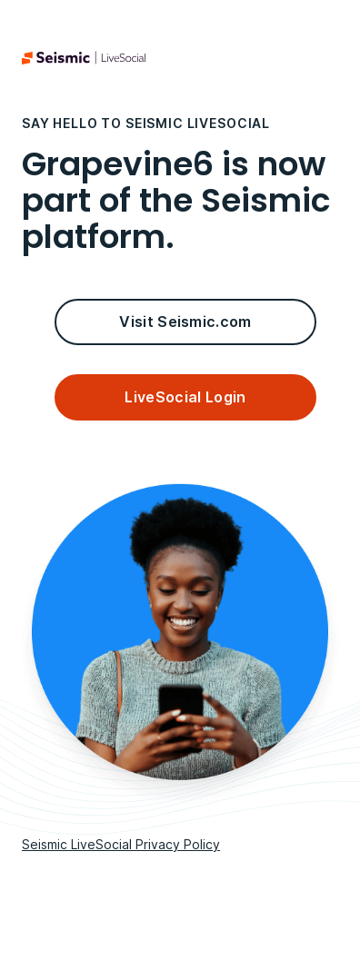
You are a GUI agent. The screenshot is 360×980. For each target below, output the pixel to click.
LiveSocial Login (185, 397)
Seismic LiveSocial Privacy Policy (121, 844)
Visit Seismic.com (185, 322)
